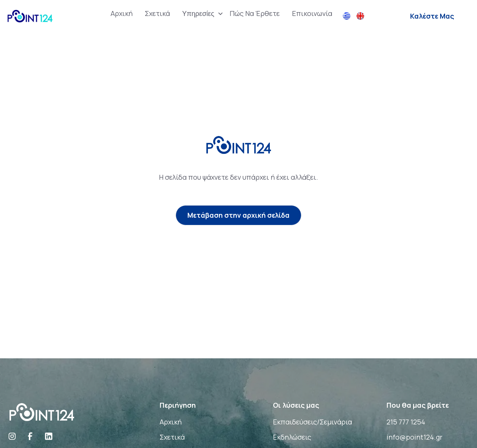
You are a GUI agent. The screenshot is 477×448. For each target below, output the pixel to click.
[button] (200, 14)
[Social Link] (12, 436)
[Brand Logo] (42, 411)
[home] (30, 16)
